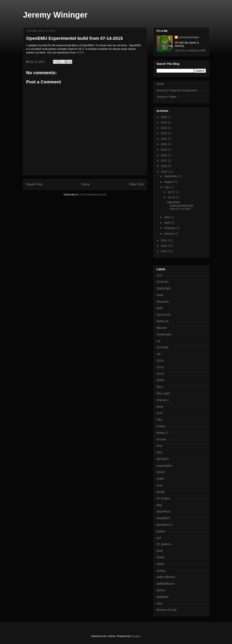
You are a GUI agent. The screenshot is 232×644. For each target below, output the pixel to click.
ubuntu (161, 590)
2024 (164, 122)
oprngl (161, 492)
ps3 (159, 538)
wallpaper (163, 597)
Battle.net (163, 321)
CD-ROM (162, 347)
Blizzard (162, 328)
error (160, 413)
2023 (164, 128)
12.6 (159, 275)
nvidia (160, 479)
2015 (164, 172)
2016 (164, 166)
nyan (160, 485)
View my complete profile (190, 50)
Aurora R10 (164, 315)
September (171, 176)
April (167, 223)
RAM (160, 551)
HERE (80, 52)
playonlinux (164, 511)
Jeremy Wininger (55, 15)
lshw (159, 452)
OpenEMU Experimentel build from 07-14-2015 (180, 206)
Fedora (161, 426)
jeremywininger (189, 37)
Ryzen (161, 564)
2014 (164, 240)
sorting (161, 571)
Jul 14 (172, 197)
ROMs (161, 557)
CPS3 (160, 374)
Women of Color (167, 610)
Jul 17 (172, 192)
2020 (164, 144)
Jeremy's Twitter (167, 97)
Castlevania (164, 334)
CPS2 (160, 367)
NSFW (161, 472)
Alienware (163, 302)
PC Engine (163, 498)
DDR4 (160, 380)
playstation (163, 518)
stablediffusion (166, 584)
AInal (160, 295)
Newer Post (34, 184)
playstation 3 (165, 525)
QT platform (164, 544)
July (167, 187)
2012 (164, 251)
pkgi (159, 505)
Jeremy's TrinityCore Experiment (177, 90)
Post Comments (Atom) (93, 194)
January (170, 234)
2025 (164, 117)
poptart (161, 531)
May (167, 217)
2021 (164, 139)
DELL (160, 387)
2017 (164, 161)
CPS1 (160, 361)
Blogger (136, 636)
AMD (160, 308)
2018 (164, 155)
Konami (161, 439)
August (169, 182)
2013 (164, 246)
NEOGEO (163, 459)
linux (160, 446)
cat (159, 341)
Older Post (136, 184)
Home (86, 184)
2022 (164, 133)
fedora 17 (163, 433)
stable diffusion (166, 577)
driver (160, 407)
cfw (159, 354)
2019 (164, 150)
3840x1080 (164, 288)
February (170, 228)
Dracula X (163, 400)
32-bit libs (163, 282)
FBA (159, 420)
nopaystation (165, 466)
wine (160, 603)
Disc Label (163, 393)
